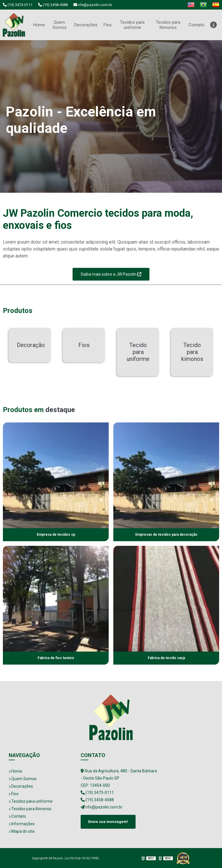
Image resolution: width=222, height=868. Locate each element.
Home (38, 24)
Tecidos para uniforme (133, 25)
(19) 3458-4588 (53, 5)
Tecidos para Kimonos (168, 25)
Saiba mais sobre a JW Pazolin (111, 273)
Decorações (85, 24)
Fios (108, 24)
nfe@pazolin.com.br (93, 5)
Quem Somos (59, 25)
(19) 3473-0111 (18, 5)
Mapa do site (22, 831)
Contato (196, 24)
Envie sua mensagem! (108, 821)
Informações (22, 823)
